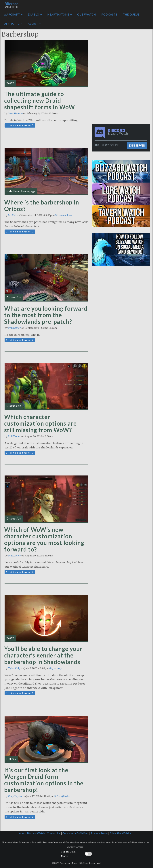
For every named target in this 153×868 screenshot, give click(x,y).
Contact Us (54, 833)
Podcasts (109, 15)
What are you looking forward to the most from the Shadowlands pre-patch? (46, 315)
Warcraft (13, 15)
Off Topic (13, 24)
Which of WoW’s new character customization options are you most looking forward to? (44, 539)
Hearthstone (60, 15)
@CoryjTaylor (62, 796)
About (34, 24)
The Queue (131, 15)
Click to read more (20, 125)
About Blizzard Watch (32, 833)
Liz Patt (12, 215)
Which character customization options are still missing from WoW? (40, 423)
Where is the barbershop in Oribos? (42, 205)
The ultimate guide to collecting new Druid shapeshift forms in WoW (40, 100)
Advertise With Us (121, 833)
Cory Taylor (15, 796)
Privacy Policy (99, 833)
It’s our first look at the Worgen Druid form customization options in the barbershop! (44, 780)
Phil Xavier (15, 328)
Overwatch (87, 15)
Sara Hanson (15, 113)
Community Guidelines (76, 833)
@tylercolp (56, 668)
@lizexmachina (63, 215)
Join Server (137, 145)
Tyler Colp (14, 668)
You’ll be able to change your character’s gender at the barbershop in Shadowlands (43, 655)
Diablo (35, 15)
